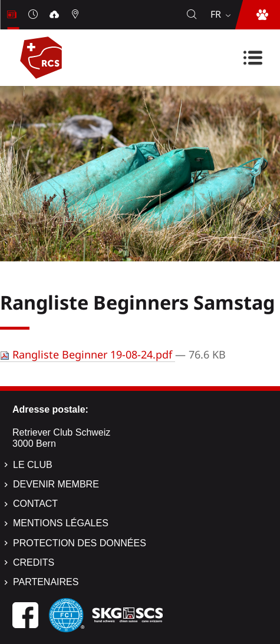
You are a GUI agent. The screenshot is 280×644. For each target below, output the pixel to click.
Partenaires (46, 582)
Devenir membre (56, 484)
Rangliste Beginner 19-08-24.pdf (88, 354)
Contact (35, 504)
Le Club (33, 465)
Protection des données (80, 543)
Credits (34, 562)
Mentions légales (61, 523)
